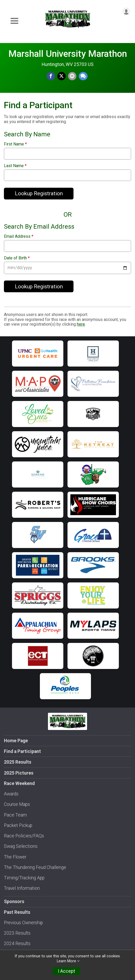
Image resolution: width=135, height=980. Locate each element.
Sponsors (14, 902)
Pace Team (15, 815)
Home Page (16, 741)
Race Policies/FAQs (24, 836)
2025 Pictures (19, 773)
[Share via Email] (72, 76)
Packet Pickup (18, 825)
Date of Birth (17, 258)
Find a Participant (22, 751)
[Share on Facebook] (51, 76)
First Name (15, 144)
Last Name (15, 166)
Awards (11, 794)
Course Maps (17, 804)
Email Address (19, 236)
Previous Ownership (23, 923)
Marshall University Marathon (68, 54)
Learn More (66, 961)
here (81, 324)
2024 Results (17, 944)
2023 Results (17, 933)
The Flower (15, 857)
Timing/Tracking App (24, 878)
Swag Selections (21, 846)
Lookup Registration (39, 193)
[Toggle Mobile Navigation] (14, 21)
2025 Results (18, 762)
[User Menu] (126, 11)
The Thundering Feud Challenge (35, 867)
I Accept (66, 971)
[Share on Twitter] (62, 76)
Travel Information (22, 888)
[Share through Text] (83, 76)
